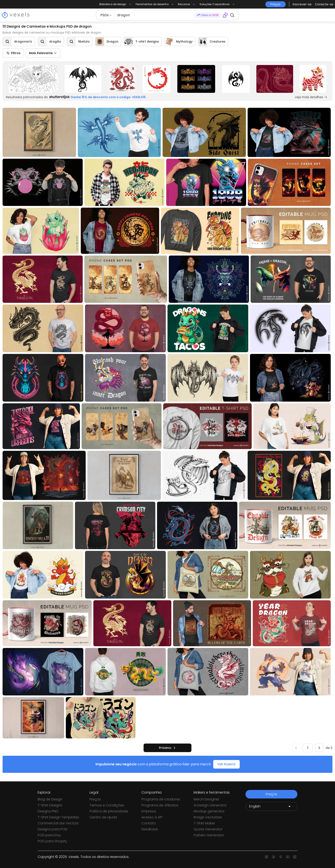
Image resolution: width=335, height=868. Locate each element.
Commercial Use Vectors (58, 823)
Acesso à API (152, 817)
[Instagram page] (267, 857)
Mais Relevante (43, 53)
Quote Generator (208, 829)
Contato (149, 823)
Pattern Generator (209, 835)
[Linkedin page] (295, 857)
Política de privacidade (109, 811)
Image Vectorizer (208, 817)
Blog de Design (50, 799)
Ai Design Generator (210, 805)
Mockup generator (209, 811)
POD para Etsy (49, 835)
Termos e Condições (107, 805)
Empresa (149, 811)
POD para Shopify (52, 841)
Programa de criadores (161, 799)
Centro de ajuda (103, 817)
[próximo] (167, 748)
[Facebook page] (274, 857)
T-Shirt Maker (204, 823)
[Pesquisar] (155, 15)
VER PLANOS (226, 764)
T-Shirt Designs (50, 805)
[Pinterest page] (281, 857)
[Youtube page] (288, 857)
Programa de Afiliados (160, 805)
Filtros (13, 53)
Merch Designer (206, 799)
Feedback (150, 829)
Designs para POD (53, 829)
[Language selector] (271, 806)
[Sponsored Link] (33, 79)
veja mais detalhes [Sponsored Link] (311, 97)
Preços (95, 799)
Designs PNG (48, 811)
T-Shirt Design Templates (58, 817)
